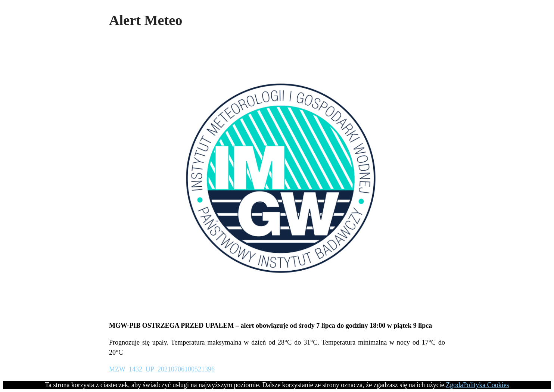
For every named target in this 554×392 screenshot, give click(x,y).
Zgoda (454, 385)
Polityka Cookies (486, 385)
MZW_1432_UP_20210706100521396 (162, 369)
